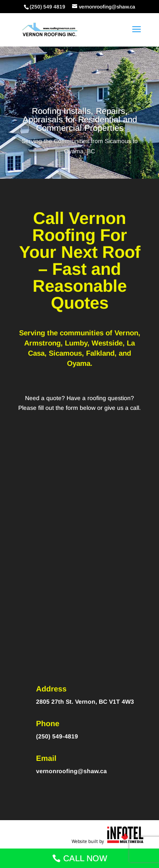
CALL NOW (85, 858)
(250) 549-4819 (57, 736)
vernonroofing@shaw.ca (71, 771)
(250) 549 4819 (47, 7)
